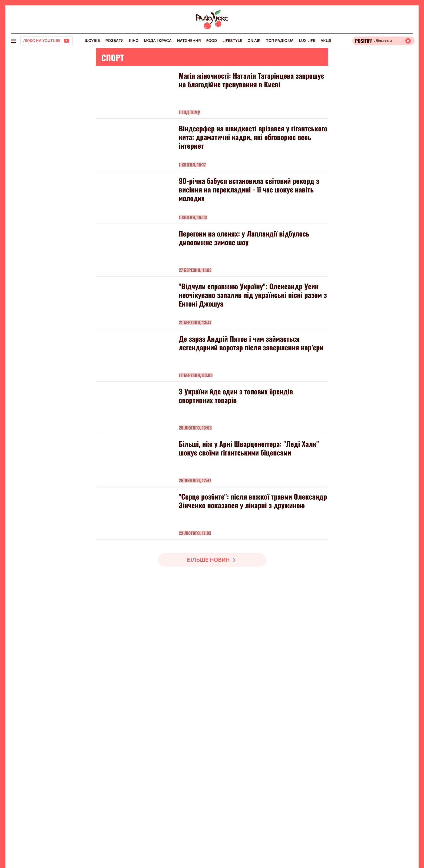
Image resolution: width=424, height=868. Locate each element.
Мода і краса (158, 41)
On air (254, 41)
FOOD (212, 41)
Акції (326, 41)
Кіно (134, 41)
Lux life (307, 41)
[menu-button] (14, 41)
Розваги (115, 41)
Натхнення (189, 41)
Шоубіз (92, 41)
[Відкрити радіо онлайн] (383, 41)
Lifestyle (232, 41)
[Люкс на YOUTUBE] (47, 41)
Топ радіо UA (280, 41)
